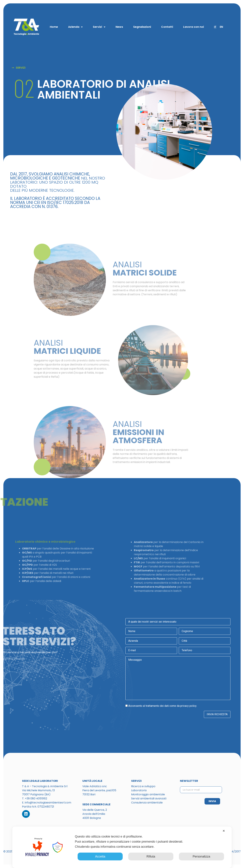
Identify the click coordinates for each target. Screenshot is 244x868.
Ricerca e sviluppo (143, 786)
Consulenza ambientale (147, 803)
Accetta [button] (100, 856)
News (119, 27)
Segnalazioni (142, 27)
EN (221, 27)
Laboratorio (139, 790)
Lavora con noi (194, 27)
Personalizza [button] (201, 856)
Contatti (167, 27)
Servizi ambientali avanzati (149, 798)
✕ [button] (224, 831)
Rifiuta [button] (151, 856)
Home (54, 27)
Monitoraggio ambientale (148, 794)
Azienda (75, 27)
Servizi (99, 27)
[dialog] (122, 847)
